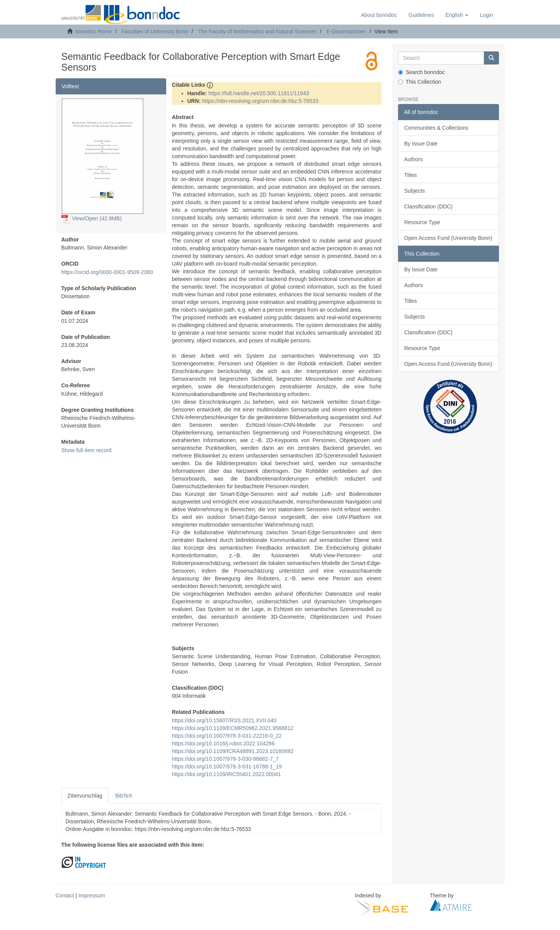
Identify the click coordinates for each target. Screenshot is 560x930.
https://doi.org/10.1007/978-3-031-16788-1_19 (227, 766)
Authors (413, 159)
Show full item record (87, 450)
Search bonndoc (421, 72)
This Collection (420, 82)
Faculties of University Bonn (155, 31)
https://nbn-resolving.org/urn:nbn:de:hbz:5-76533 (260, 101)
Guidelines (421, 15)
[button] (457, 15)
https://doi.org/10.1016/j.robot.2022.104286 (223, 743)
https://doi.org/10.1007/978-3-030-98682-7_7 (225, 759)
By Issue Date (421, 144)
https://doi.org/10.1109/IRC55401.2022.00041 (226, 774)
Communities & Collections (436, 128)
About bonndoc (379, 15)
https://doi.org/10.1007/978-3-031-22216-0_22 (227, 736)
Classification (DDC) (428, 206)
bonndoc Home (93, 31)
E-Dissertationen (346, 31)
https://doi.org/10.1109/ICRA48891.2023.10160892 (233, 751)
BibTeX (124, 796)
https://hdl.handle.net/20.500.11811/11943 (259, 93)
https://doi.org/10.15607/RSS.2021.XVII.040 (224, 720)
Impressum (92, 895)
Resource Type (422, 222)
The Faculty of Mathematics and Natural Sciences (257, 31)
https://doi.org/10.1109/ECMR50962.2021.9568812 (233, 728)
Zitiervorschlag (85, 796)
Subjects (415, 191)
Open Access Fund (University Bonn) (448, 238)
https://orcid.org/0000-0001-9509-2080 (107, 272)
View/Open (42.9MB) (92, 218)
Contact (65, 895)
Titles (411, 175)
